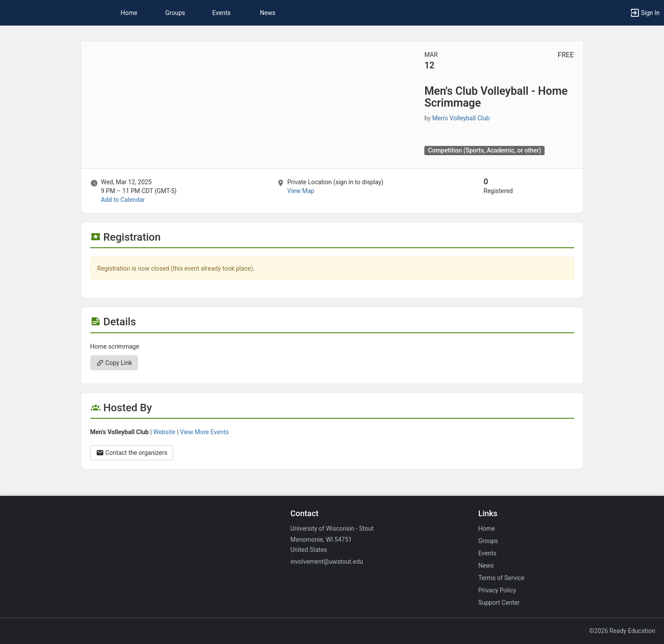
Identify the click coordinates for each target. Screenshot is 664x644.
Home (486, 529)
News (268, 13)
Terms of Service (501, 578)
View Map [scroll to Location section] (301, 191)
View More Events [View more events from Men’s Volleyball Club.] (204, 432)
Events (221, 13)
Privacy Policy (497, 590)
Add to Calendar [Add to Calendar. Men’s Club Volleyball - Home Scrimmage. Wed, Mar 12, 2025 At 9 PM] (123, 200)
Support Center (499, 603)
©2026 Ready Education (622, 631)
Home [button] (129, 13)
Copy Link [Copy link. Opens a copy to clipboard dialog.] (114, 363)
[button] (645, 13)
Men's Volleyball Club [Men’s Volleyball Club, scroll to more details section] (461, 118)
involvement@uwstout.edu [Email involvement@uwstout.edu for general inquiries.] (327, 562)
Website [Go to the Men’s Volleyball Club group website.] (164, 432)
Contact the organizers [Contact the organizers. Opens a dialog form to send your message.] (132, 453)
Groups (175, 13)
